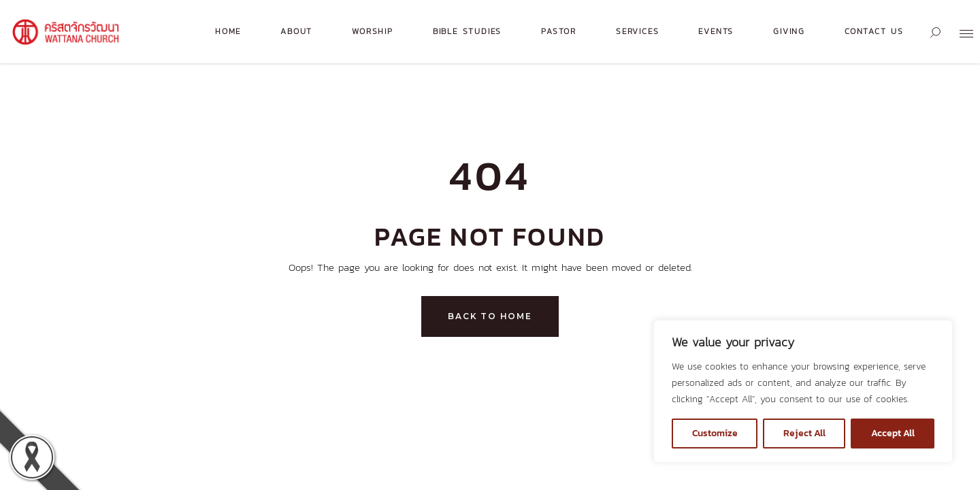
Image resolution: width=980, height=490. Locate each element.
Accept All (893, 433)
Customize (715, 433)
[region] (803, 391)
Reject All (804, 433)
